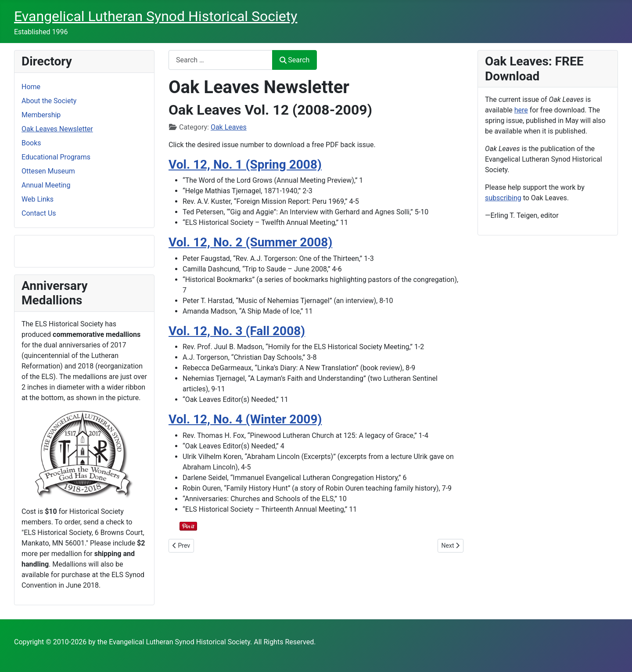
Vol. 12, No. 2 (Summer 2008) (250, 242)
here (521, 110)
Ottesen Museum (48, 171)
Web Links (38, 199)
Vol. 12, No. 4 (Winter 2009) (245, 419)
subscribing (503, 198)
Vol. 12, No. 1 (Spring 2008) (245, 164)
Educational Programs (56, 157)
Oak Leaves (229, 127)
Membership (41, 115)
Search (294, 60)
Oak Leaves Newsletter (57, 129)
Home (31, 87)
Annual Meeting (46, 185)
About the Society (49, 101)
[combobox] (221, 60)
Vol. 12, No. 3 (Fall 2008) (237, 331)
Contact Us (39, 213)
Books (31, 143)
